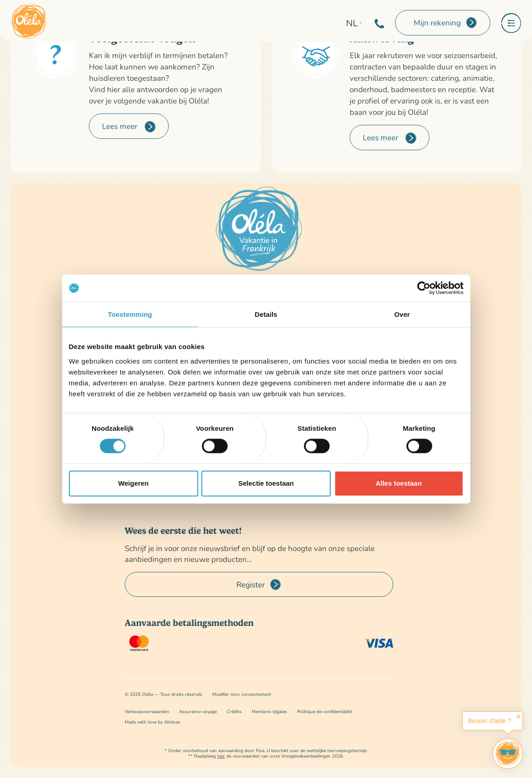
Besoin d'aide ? (490, 721)
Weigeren (133, 483)
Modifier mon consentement (242, 694)
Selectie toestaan (266, 483)
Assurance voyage (198, 712)
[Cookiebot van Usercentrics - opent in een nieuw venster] (424, 288)
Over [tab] (402, 314)
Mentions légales (269, 712)
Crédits (234, 712)
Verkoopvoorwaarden (147, 712)
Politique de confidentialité (325, 712)
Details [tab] (266, 314)
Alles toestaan (399, 483)
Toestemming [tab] (130, 314)
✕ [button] (518, 717)
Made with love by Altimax (152, 722)
